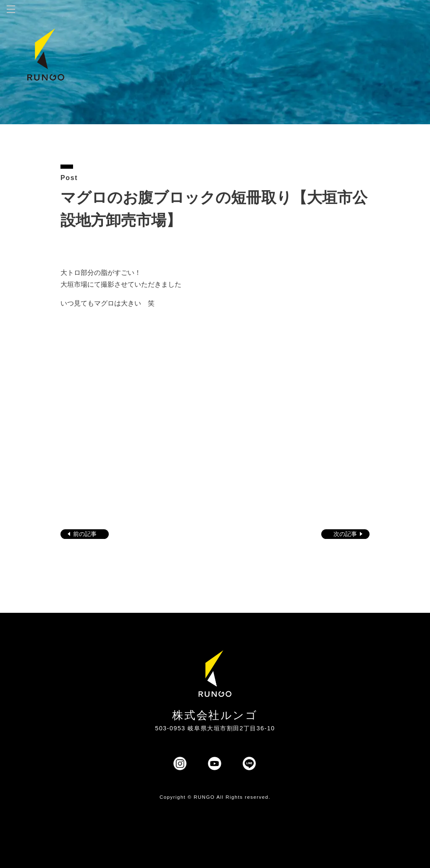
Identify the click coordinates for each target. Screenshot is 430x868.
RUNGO (204, 797)
